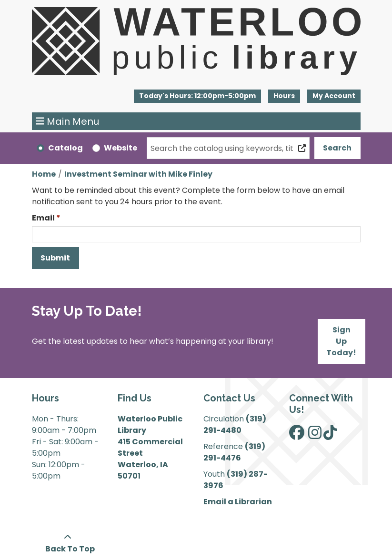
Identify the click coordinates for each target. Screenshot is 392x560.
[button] (197, 96)
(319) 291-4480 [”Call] (235, 425)
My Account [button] (334, 96)
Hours (284, 96)
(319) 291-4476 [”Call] (234, 452)
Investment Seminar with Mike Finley (138, 174)
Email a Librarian (238, 502)
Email (43, 218)
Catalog (65, 148)
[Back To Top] (68, 543)
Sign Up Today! (341, 341)
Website (121, 148)
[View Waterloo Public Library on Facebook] (297, 435)
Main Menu (67, 121)
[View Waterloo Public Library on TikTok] (330, 435)
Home (44, 174)
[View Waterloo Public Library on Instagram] (315, 435)
